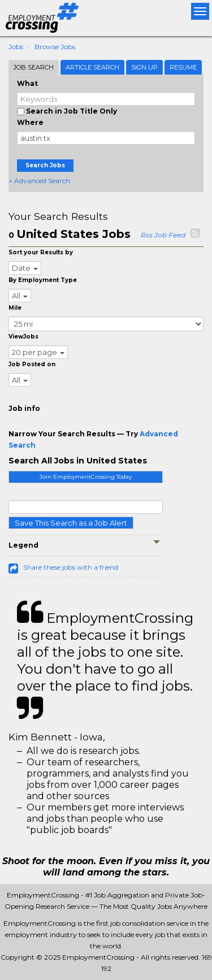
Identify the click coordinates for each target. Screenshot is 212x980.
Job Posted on (32, 364)
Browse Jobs (55, 47)
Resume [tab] (183, 67)
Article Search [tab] (92, 67)
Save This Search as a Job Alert (71, 523)
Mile (15, 308)
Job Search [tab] (34, 67)
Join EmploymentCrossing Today (86, 477)
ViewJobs (23, 337)
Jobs (16, 47)
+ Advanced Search (39, 181)
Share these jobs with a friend (71, 567)
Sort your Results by (41, 252)
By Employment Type (43, 280)
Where (30, 122)
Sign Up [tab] (144, 67)
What (27, 83)
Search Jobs (45, 165)
